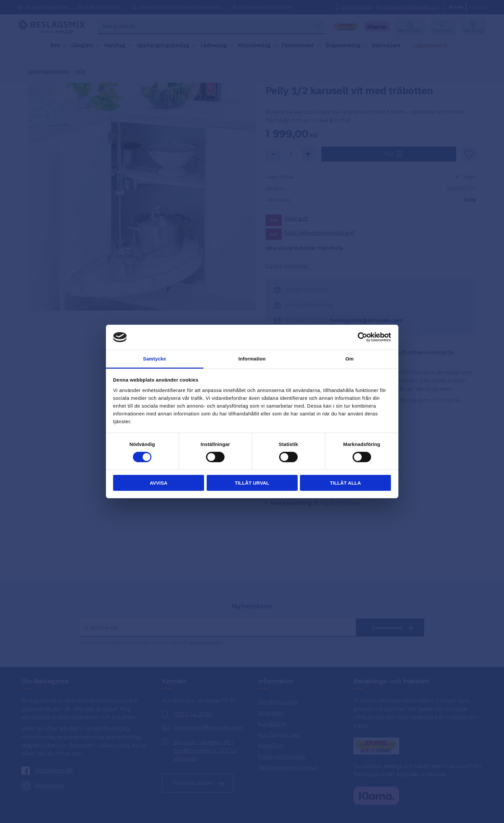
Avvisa (159, 483)
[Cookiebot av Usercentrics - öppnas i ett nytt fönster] (362, 337)
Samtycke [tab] (155, 359)
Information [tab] (252, 359)
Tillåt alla (345, 483)
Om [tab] (349, 359)
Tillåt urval (252, 483)
